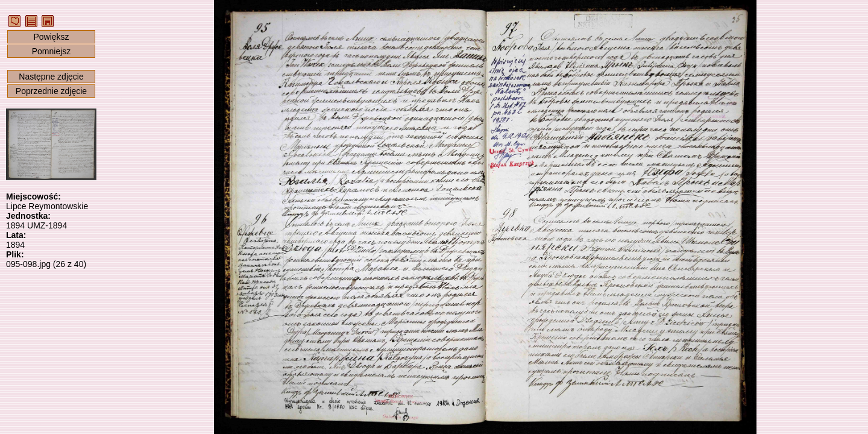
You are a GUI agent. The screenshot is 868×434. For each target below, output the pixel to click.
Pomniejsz (52, 51)
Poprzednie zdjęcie (51, 91)
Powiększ (51, 37)
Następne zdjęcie (51, 77)
